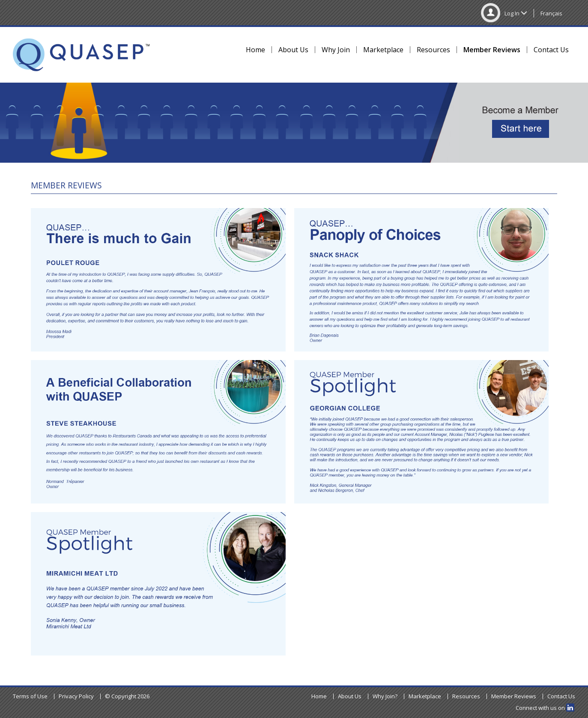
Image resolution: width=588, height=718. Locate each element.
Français (551, 13)
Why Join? (385, 696)
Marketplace (383, 50)
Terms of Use (30, 696)
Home (255, 50)
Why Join (336, 50)
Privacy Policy (76, 696)
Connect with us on (545, 708)
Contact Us (551, 50)
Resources (433, 50)
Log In (504, 13)
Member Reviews (492, 50)
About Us (293, 50)
